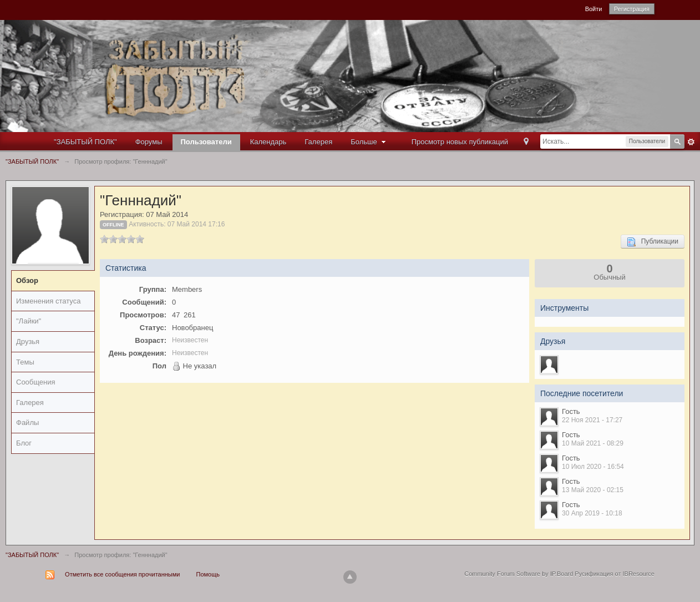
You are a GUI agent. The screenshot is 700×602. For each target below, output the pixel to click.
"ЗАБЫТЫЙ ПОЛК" (85, 142)
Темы (25, 362)
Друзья (28, 342)
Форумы (149, 142)
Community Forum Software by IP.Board (519, 574)
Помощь (208, 574)
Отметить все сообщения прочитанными (122, 574)
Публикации (653, 242)
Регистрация (632, 9)
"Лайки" (29, 321)
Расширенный (691, 142)
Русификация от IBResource (614, 574)
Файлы (27, 423)
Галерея (318, 142)
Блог (24, 443)
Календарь (268, 142)
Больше (369, 142)
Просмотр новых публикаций (460, 142)
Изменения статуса (48, 301)
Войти (594, 9)
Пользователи (206, 142)
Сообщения (36, 382)
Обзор (27, 280)
